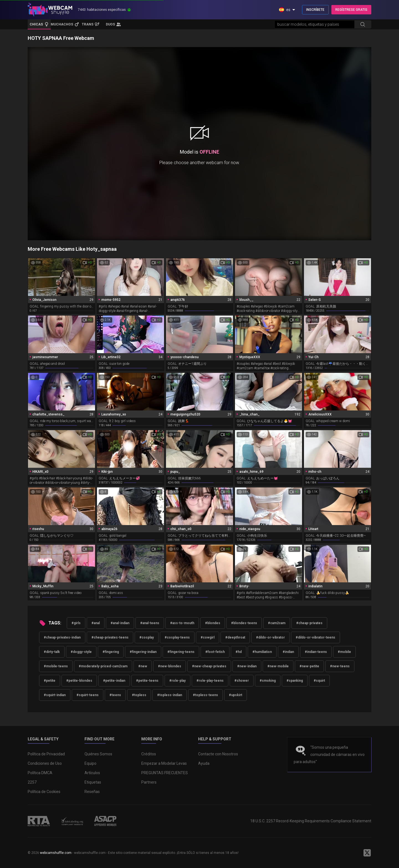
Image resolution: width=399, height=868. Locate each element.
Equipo (90, 763)
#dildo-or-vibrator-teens (315, 637)
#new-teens (340, 666)
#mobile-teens (56, 666)
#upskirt (236, 695)
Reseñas (92, 792)
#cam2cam (277, 623)
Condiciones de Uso (45, 763)
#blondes (213, 623)
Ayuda (204, 763)
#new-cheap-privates (209, 666)
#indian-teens (316, 652)
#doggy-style (81, 652)
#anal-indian (120, 623)
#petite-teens (147, 681)
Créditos (149, 754)
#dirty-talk (52, 652)
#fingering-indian (143, 652)
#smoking (268, 681)
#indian (288, 652)
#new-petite (309, 666)
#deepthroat (235, 637)
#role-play (177, 681)
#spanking (295, 681)
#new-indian (247, 666)
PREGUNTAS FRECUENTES (165, 773)
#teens (115, 695)
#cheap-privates (309, 623)
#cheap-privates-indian (62, 637)
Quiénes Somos (98, 754)
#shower (242, 681)
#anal (96, 623)
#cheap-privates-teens (110, 637)
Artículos (92, 773)
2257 (32, 782)
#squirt (319, 681)
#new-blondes (170, 666)
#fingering (111, 652)
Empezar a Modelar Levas (164, 763)
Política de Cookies (44, 792)
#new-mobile (278, 666)
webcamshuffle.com (56, 853)
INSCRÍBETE (315, 10)
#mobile (344, 652)
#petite (50, 681)
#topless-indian (170, 695)
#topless (139, 695)
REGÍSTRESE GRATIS (351, 10)
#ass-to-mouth (182, 623)
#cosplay (147, 637)
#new (143, 666)
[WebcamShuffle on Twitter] (367, 853)
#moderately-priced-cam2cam (103, 666)
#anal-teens (150, 623)
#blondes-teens (244, 623)
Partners (149, 782)
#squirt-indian (55, 695)
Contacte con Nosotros (218, 754)
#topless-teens (205, 695)
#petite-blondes (79, 681)
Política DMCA (40, 773)
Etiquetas (93, 782)
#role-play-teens (210, 681)
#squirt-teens (88, 695)
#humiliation (262, 652)
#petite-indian (114, 681)
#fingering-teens (181, 652)
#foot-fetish (215, 652)
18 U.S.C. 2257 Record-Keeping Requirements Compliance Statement (311, 821)
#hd (239, 652)
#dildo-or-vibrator (270, 637)
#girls (76, 623)
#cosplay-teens (177, 637)
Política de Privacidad (46, 754)
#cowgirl (208, 637)
